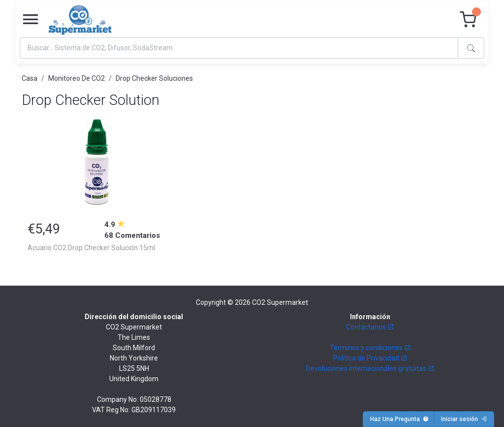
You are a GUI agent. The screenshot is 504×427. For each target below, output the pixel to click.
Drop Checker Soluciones (154, 78)
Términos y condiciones (370, 348)
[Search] (239, 48)
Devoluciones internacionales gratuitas (370, 368)
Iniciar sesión (464, 419)
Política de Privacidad (370, 358)
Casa (30, 78)
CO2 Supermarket (280, 302)
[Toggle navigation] (31, 20)
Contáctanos (370, 327)
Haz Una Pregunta (399, 419)
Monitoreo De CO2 (77, 78)
